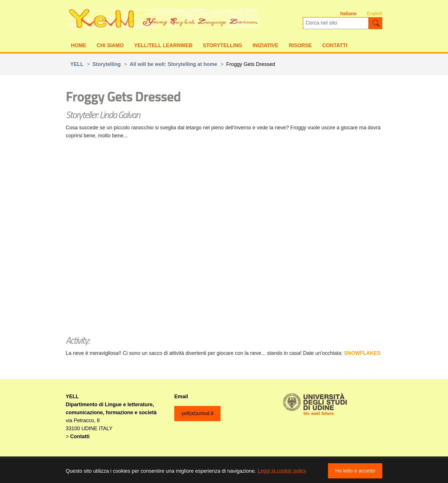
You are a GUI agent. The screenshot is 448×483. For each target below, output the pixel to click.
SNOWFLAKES (362, 354)
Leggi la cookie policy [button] (282, 471)
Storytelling (223, 46)
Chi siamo (110, 46)
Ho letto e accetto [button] (355, 471)
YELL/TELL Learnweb (163, 46)
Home (79, 46)
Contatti (335, 46)
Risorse (300, 46)
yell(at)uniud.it (197, 414)
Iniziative (266, 46)
